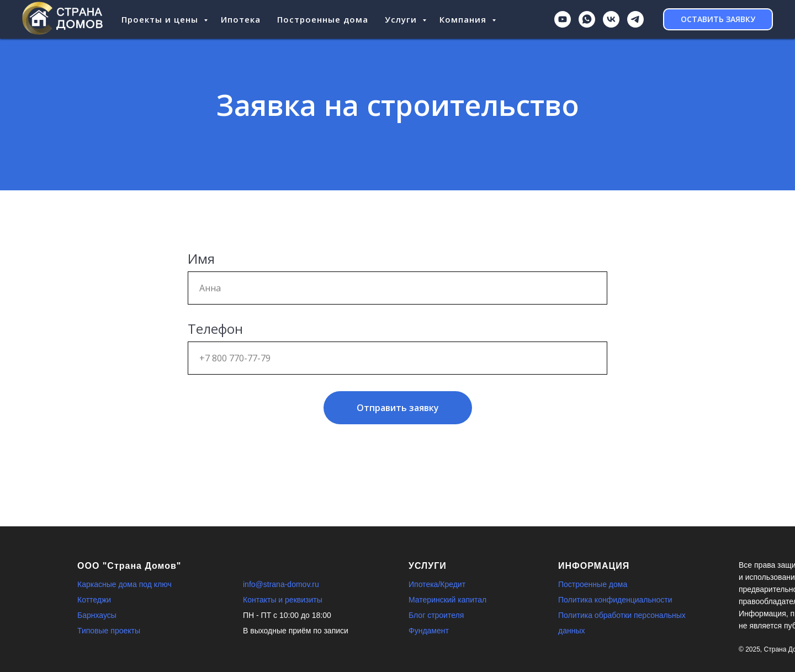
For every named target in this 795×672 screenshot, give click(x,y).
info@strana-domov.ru (281, 584)
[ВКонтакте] (611, 19)
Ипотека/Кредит (437, 584)
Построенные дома (323, 19)
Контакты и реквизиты (283, 600)
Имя (201, 258)
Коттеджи (94, 600)
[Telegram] (635, 19)
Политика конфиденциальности (615, 600)
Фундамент (429, 631)
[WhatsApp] (587, 19)
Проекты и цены (161, 19)
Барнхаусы (97, 615)
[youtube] (563, 19)
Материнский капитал (447, 600)
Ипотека (241, 19)
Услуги (402, 19)
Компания (464, 19)
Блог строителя (436, 615)
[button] (718, 19)
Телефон (215, 329)
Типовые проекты (109, 631)
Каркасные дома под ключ (124, 584)
